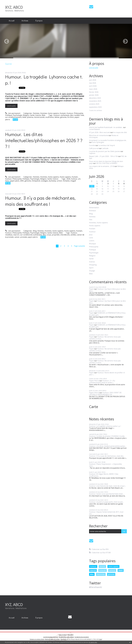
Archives (25, 21)
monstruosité (39, 117)
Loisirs (92, 241)
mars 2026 (93, 89)
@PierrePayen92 (95, 587)
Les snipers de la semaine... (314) (102, 166)
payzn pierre (33, 237)
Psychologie (17, 115)
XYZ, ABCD (14, 7)
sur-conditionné (26, 235)
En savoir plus (93, 642)
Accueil (12, 21)
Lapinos (92, 153)
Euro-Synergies (98, 142)
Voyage (92, 271)
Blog (35, 231)
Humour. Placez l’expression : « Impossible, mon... (106, 465)
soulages (44, 181)
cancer (17, 237)
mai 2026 (93, 83)
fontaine (66, 181)
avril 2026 (93, 86)
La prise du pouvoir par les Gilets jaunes (105, 151)
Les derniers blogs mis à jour (51, 637)
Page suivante (79, 246)
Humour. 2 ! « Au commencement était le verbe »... (102, 382)
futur (7, 181)
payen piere (15, 181)
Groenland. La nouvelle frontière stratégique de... (108, 140)
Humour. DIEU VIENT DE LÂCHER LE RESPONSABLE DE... (105, 394)
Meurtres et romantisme (99, 135)
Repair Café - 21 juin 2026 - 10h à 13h (103, 156)
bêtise (57, 117)
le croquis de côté (120, 132)
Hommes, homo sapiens (50, 113)
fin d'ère (70, 117)
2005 (22, 181)
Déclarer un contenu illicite (37, 639)
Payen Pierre (94, 381)
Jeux (91, 235)
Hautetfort (71, 635)
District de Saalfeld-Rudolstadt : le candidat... (106, 127)
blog (100, 639)
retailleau (9, 235)
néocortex (101, 574)
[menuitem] (12, 21)
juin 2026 (93, 80)
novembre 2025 (95, 101)
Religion (26, 115)
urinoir (59, 181)
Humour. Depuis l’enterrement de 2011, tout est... (106, 513)
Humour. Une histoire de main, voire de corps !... (107, 486)
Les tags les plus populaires (82, 637)
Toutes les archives (96, 111)
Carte (94, 407)
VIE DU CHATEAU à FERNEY (107, 163)
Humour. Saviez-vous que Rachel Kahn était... (106, 494)
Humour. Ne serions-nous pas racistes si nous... (105, 338)
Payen (91, 289)
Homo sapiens (65, 177)
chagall (73, 181)
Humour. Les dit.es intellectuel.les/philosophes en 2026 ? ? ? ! (44, 140)
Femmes (36, 113)
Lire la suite (11, 106)
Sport (91, 268)
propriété (56, 235)
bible (24, 117)
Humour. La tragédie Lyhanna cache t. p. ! (44, 80)
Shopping (93, 265)
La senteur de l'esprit (107, 145)
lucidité (77, 115)
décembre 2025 (95, 98)
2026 (68, 179)
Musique (92, 244)
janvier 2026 (94, 95)
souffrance (50, 117)
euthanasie (65, 115)
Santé (32, 115)
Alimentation (94, 208)
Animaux (92, 211)
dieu (72, 115)
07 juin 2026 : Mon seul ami (100, 132)
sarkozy (112, 570)
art (79, 179)
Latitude (105, 148)
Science (38, 115)
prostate (24, 237)
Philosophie (79, 113)
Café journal (94, 148)
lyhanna (30, 117)
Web (44, 115)
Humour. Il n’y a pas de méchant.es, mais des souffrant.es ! (40, 201)
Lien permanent (13, 113)
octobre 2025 (94, 104)
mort (121, 570)
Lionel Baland (94, 129)
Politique (9, 115)
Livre (91, 238)
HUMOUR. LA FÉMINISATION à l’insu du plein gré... (107, 314)
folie (82, 115)
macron (16, 235)
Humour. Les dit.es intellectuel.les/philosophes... (108, 446)
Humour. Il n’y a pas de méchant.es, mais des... (107, 456)
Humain (63, 113)
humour (57, 115)
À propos (39, 21)
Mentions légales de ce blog (52, 639)
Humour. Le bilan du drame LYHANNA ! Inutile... (107, 436)
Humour (70, 113)
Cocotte (92, 145)
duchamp (52, 181)
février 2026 (94, 92)
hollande (102, 570)
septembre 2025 (95, 107)
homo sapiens (113, 566)
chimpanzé (36, 181)
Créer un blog (62, 635)
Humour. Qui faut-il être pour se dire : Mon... (108, 290)
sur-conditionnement (13, 117)
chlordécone (65, 235)
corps (49, 235)
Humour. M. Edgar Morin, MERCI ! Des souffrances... (104, 475)
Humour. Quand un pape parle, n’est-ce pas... (106, 502)
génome (63, 117)
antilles (73, 235)
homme (102, 566)
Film (91, 220)
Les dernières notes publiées (66, 637)
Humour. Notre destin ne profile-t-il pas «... (107, 374)
